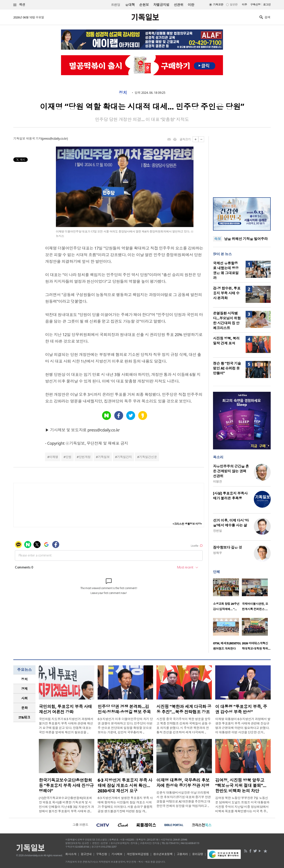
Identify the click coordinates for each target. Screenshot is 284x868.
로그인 (267, 5)
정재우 (217, 553)
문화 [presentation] (25, 708)
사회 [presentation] (25, 698)
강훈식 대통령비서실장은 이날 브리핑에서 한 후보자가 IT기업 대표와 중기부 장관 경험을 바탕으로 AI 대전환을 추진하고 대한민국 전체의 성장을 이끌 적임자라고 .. (184, 799)
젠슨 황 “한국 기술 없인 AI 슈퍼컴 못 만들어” (227, 368)
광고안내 (86, 854)
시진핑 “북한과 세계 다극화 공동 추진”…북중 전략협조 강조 (184, 709)
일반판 (234, 5)
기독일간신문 (148, 457)
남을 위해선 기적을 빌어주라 (246, 239)
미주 (244, 5)
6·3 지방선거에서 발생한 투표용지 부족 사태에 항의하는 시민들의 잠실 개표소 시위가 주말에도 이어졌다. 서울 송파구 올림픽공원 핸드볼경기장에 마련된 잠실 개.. (125, 804)
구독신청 (255, 5)
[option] (227, 596)
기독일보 (104, 457)
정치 (123, 93)
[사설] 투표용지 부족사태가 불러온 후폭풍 (230, 496)
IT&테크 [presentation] (25, 717)
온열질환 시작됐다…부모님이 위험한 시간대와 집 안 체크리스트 (227, 321)
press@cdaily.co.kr (55, 138)
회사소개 (71, 854)
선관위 (178, 5)
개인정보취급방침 (138, 854)
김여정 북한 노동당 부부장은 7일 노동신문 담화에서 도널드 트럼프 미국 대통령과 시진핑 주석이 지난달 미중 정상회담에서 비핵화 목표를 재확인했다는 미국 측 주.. (242, 804)
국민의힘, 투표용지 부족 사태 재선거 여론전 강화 (65, 709)
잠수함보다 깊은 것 (228, 547)
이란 (191, 5)
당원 (68, 457)
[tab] (24, 679)
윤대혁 (130, 5)
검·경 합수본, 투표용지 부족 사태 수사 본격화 (227, 293)
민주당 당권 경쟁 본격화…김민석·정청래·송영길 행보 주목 (124, 709)
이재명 (54, 457)
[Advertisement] (242, 164)
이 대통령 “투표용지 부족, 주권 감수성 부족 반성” (241, 709)
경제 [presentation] (25, 689)
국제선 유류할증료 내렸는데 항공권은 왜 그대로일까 (226, 270)
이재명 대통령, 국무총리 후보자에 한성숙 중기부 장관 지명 (183, 783)
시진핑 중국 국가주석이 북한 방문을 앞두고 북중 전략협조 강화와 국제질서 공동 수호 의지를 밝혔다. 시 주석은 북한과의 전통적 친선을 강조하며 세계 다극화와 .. (184, 726)
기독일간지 (124, 457)
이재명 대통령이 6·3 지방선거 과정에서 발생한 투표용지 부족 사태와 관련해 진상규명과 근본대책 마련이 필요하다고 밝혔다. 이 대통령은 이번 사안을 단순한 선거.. (243, 726)
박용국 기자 (34, 138)
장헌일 (217, 531)
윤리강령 (198, 854)
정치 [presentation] (25, 679)
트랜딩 (116, 5)
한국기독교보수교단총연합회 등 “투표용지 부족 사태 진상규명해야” (66, 786)
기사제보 (117, 854)
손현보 (144, 5)
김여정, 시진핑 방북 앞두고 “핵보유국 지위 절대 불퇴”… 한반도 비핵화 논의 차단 (241, 786)
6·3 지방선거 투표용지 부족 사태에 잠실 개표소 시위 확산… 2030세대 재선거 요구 (125, 786)
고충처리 (182, 854)
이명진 (217, 481)
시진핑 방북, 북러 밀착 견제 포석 (226, 341)
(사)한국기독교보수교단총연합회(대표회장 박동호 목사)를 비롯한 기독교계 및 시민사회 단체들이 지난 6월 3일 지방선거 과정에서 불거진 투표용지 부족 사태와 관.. (66, 804)
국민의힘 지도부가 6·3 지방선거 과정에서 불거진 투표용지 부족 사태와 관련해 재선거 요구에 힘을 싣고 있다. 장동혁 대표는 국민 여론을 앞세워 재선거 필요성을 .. (66, 726)
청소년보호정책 (163, 854)
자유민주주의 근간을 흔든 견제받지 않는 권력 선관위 (231, 471)
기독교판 (218, 5)
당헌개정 (85, 457)
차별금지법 (161, 5)
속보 (218, 239)
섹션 (19, 5)
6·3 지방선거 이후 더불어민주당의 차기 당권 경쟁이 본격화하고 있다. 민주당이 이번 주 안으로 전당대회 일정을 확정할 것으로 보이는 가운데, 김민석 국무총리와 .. (125, 726)
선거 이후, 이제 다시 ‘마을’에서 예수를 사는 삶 (231, 523)
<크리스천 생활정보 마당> (187, 524)
